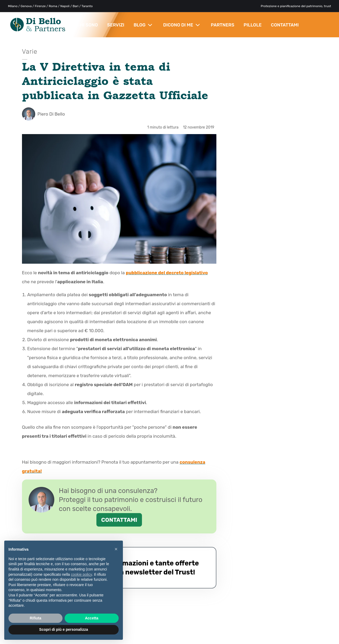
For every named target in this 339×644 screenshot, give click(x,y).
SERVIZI (116, 25)
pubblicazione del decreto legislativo (167, 273)
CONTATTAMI (285, 25)
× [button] (116, 549)
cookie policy (81, 574)
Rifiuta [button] (35, 618)
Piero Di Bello (43, 114)
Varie (30, 52)
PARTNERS (223, 25)
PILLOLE (253, 25)
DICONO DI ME (182, 25)
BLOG (143, 25)
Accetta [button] (92, 618)
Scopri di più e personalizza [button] (64, 629)
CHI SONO (87, 25)
